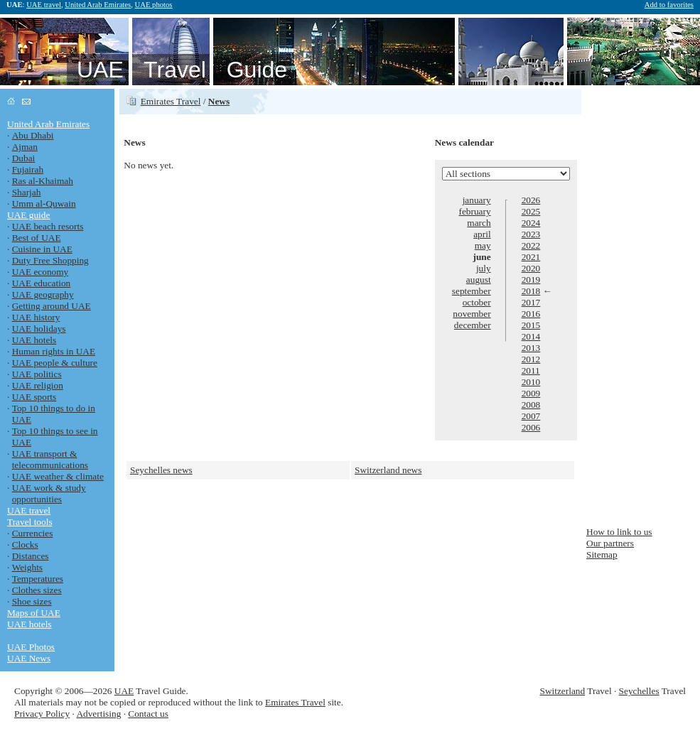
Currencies (33, 533)
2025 (531, 211)
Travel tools (30, 522)
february (474, 211)
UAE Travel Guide (182, 70)
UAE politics (37, 374)
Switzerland (563, 691)
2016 (531, 314)
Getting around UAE (52, 306)
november (472, 314)
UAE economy (41, 272)
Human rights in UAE (54, 351)
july (484, 268)
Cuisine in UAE (42, 249)
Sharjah (27, 192)
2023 (531, 234)
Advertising (98, 714)
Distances (31, 556)
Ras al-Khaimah (43, 181)
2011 (531, 370)
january (477, 200)
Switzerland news (388, 470)
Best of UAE (37, 238)
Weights (27, 567)
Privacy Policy (42, 714)
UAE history (36, 317)
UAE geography (43, 294)
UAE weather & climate (58, 476)
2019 (531, 280)
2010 (531, 382)
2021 (531, 257)
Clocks (25, 545)
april (482, 234)
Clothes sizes (37, 590)
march (479, 223)
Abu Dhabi (33, 135)
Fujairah (28, 169)
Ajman (25, 147)
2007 (531, 416)
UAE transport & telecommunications (50, 459)
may (483, 245)
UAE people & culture (55, 363)
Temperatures (38, 579)
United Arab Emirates (98, 5)
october (477, 302)
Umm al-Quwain (44, 204)
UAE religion (38, 385)
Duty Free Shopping (50, 260)
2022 (531, 245)
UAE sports (34, 397)
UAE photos (154, 5)
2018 (531, 291)
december (473, 325)
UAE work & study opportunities (49, 493)
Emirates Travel (171, 101)
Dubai (24, 158)
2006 (531, 427)
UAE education (42, 283)
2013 (531, 348)
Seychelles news (161, 470)
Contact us (148, 714)
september (472, 291)
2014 (531, 336)
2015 (531, 325)
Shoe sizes (32, 601)
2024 (531, 223)
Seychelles (639, 691)
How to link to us (619, 532)
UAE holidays (39, 329)
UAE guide (28, 215)
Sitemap (602, 554)
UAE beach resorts (48, 226)
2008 (531, 405)
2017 (531, 302)
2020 (531, 268)
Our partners (610, 543)
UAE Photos (31, 647)
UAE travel (44, 5)
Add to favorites (669, 5)
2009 (531, 393)
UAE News (29, 658)
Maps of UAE (34, 613)
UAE (124, 691)
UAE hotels (34, 340)
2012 (531, 359)
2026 (531, 200)
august (479, 280)
